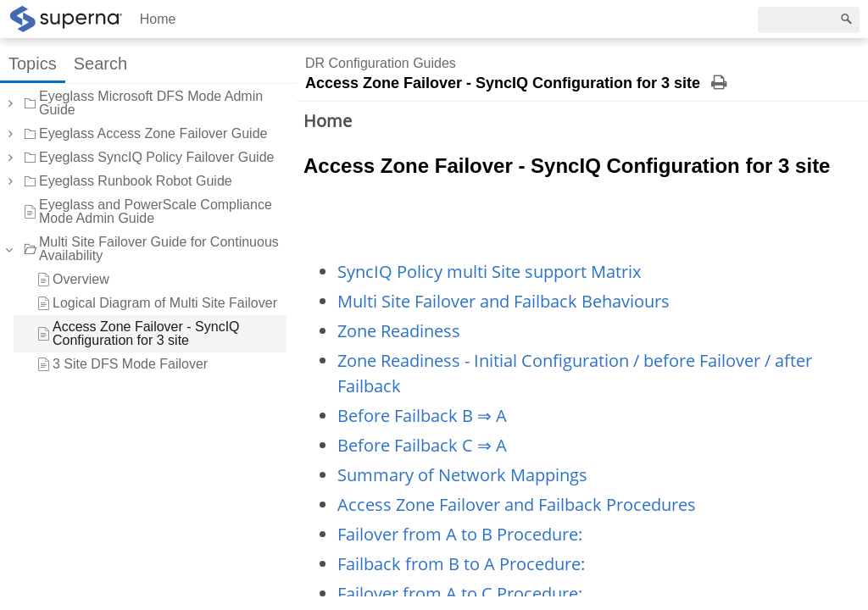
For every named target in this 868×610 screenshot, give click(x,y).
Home (158, 19)
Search (100, 64)
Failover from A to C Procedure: (460, 593)
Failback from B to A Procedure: (461, 564)
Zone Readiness (399, 331)
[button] (9, 103)
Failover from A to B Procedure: (460, 534)
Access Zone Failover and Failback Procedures (517, 505)
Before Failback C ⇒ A (422, 445)
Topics (33, 64)
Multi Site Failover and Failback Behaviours (504, 301)
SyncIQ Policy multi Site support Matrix (489, 272)
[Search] (809, 20)
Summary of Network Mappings (462, 475)
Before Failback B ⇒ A (422, 416)
